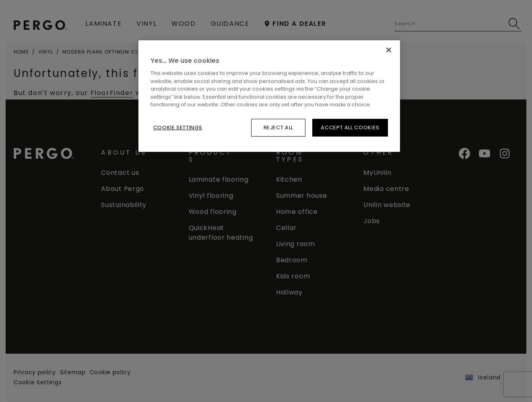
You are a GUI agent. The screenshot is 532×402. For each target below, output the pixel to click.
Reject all (279, 127)
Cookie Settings (178, 127)
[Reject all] (389, 50)
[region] (269, 96)
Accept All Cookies (350, 127)
